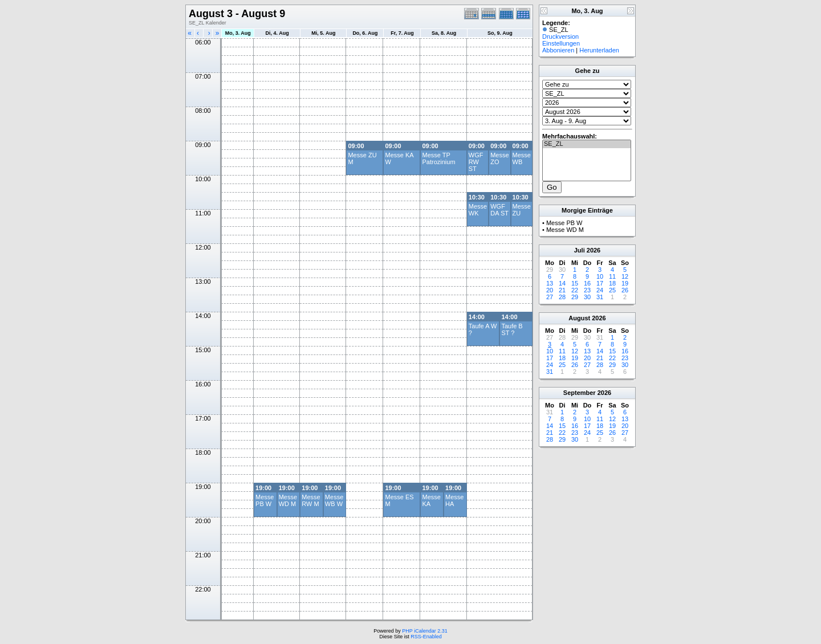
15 (575, 283)
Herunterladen (599, 50)
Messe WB (522, 158)
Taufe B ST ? (512, 329)
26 (625, 290)
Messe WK (478, 210)
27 (550, 297)
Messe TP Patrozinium (438, 158)
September (580, 393)
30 (587, 297)
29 (575, 297)
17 (600, 283)
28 (562, 297)
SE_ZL (587, 144)
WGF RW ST (476, 162)
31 (600, 297)
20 (550, 290)
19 (625, 283)
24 (600, 290)
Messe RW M (311, 500)
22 (575, 290)
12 (625, 276)
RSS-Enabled (426, 637)
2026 (594, 250)
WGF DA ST (499, 210)
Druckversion (560, 36)
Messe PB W (265, 500)
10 (600, 276)
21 (562, 290)
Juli (580, 250)
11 (612, 276)
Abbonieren (558, 50)
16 (587, 283)
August (579, 318)
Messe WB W (334, 500)
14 (562, 283)
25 (612, 290)
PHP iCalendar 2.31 (424, 631)
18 (612, 283)
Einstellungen (561, 43)
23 (587, 290)
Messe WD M (288, 500)
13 (550, 283)
